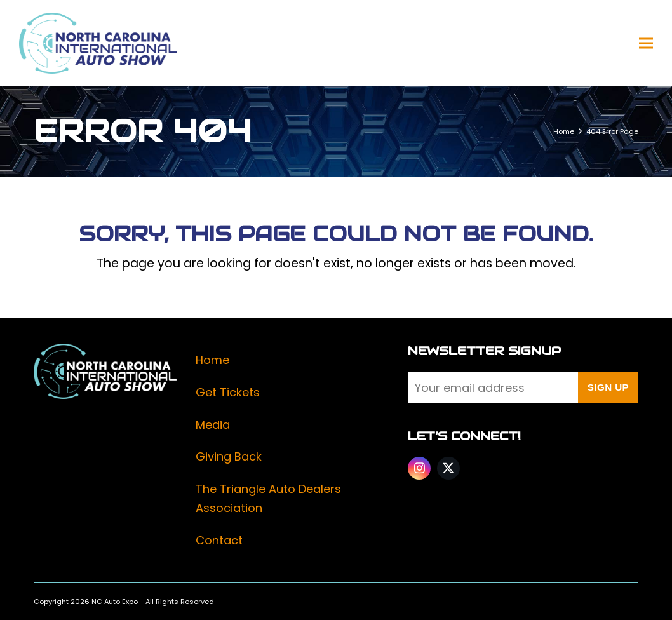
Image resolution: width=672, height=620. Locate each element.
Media (213, 425)
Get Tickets (228, 392)
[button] (646, 44)
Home (212, 360)
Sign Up (608, 387)
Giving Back (229, 456)
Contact (219, 540)
